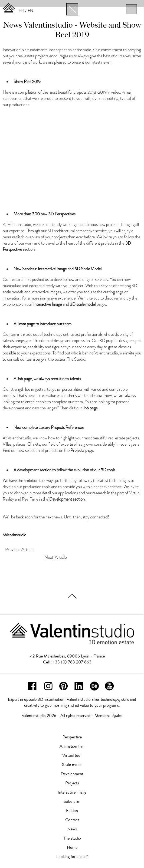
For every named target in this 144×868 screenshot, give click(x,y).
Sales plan (72, 801)
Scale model (72, 765)
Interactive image (72, 792)
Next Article (56, 557)
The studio (72, 838)
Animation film (72, 746)
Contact (72, 820)
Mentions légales (108, 716)
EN (30, 11)
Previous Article (19, 549)
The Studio (76, 359)
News (72, 829)
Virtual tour (72, 755)
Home (72, 847)
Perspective (72, 737)
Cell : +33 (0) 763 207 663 (67, 662)
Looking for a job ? (72, 857)
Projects (72, 783)
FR (21, 11)
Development (72, 774)
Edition (72, 811)
